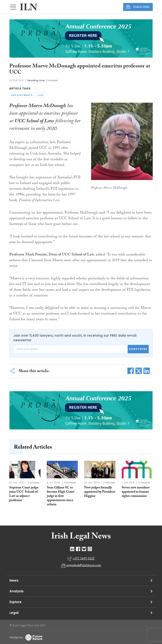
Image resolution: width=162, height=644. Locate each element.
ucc (41, 95)
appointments (22, 95)
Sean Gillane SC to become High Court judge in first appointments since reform (61, 496)
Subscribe (138, 349)
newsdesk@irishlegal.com (84, 566)
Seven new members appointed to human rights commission (136, 492)
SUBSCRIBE (138, 7)
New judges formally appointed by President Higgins (100, 492)
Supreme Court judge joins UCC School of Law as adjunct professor (24, 494)
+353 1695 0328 (84, 559)
